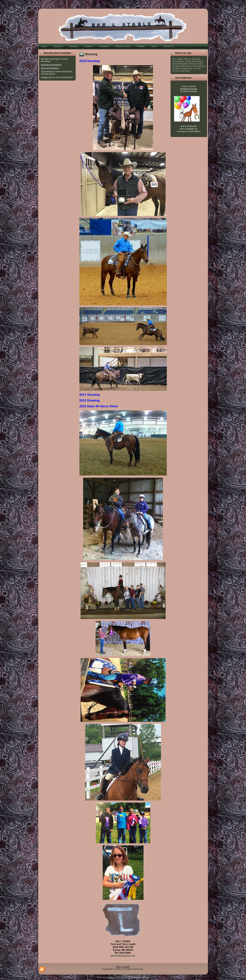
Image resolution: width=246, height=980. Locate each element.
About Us (58, 46)
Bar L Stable (123, 967)
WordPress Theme (125, 977)
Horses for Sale (123, 46)
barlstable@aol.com (123, 956)
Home (44, 46)
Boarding (73, 46)
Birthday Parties (189, 89)
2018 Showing (90, 61)
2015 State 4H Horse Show (99, 406)
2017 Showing (90, 395)
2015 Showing (90, 400)
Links (154, 46)
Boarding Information (51, 65)
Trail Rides (104, 46)
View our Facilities (50, 68)
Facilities (141, 46)
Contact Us (168, 46)
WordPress (110, 977)
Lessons (88, 46)
